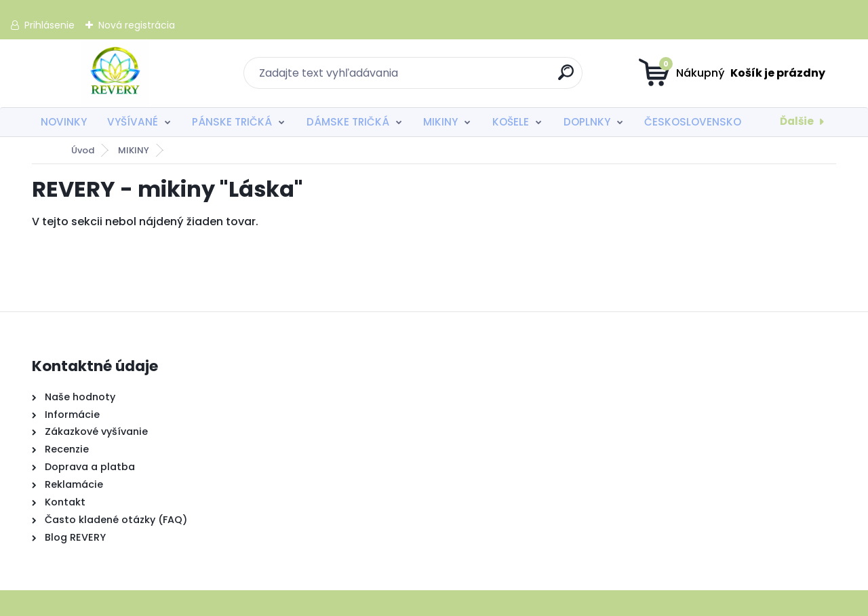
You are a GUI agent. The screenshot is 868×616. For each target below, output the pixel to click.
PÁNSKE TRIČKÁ (232, 122)
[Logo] (115, 73)
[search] (567, 78)
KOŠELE (511, 122)
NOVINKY (64, 122)
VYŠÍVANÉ (133, 122)
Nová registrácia (137, 25)
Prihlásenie (50, 25)
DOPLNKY (587, 122)
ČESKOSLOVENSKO (693, 122)
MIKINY (440, 122)
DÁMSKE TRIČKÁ (348, 122)
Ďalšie (797, 121)
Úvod (83, 150)
